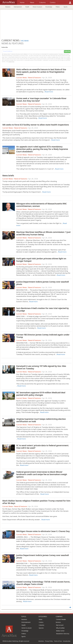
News (41, 619)
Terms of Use (58, 641)
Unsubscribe (67, 641)
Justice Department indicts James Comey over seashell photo (42, 283)
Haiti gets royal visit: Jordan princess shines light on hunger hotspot (41, 260)
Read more (49, 92)
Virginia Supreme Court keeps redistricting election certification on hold (41, 420)
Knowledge (49, 7)
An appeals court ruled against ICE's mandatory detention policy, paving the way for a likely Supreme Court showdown (42, 149)
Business (8, 7)
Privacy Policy (49, 641)
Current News (21, 78)
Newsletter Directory (63, 634)
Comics (41, 622)
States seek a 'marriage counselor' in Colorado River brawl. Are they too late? (41, 99)
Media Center (60, 631)
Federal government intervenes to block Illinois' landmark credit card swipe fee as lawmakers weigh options (42, 474)
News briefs (8, 175)
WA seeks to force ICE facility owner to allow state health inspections (36, 125)
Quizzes (41, 628)
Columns (41, 625)
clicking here (11, 62)
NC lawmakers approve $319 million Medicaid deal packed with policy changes (41, 394)
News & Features (34, 78)
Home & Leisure (37, 7)
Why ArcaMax (60, 628)
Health (27, 7)
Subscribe (67, 51)
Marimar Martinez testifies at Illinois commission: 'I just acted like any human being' (43, 233)
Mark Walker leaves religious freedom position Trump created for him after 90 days (36, 502)
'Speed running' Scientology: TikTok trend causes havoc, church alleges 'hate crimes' (43, 583)
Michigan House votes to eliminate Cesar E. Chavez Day (43, 531)
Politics (58, 7)
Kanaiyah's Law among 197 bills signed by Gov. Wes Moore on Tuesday (41, 367)
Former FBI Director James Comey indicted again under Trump (43, 336)
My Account (60, 625)
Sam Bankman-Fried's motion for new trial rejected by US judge (42, 309)
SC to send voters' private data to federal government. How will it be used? (43, 447)
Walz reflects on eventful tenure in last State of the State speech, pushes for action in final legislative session (41, 72)
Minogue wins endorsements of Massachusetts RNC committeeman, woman (41, 205)
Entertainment (18, 7)
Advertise (41, 641)
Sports (66, 7)
